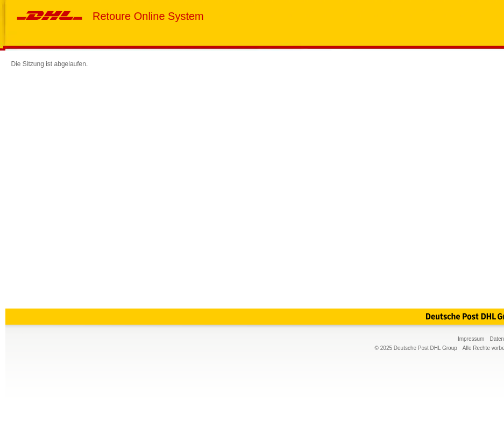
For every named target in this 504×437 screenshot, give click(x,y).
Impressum (471, 339)
